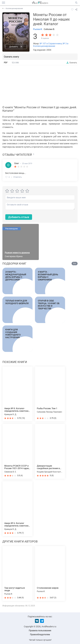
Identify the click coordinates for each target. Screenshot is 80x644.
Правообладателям (40, 634)
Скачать (73, 63)
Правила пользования (40, 630)
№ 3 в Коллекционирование (51, 45)
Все (75, 263)
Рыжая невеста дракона (17, 253)
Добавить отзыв (19, 217)
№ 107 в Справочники (51, 43)
